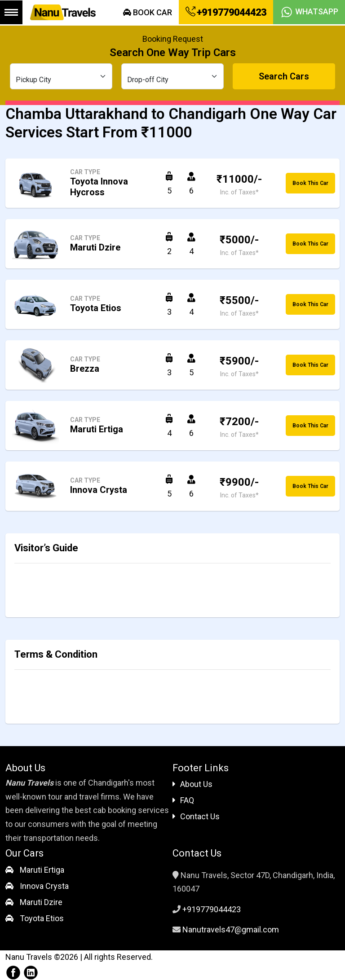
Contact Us (196, 816)
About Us (192, 784)
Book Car (148, 12)
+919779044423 (226, 12)
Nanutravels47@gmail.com (231, 929)
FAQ (183, 800)
